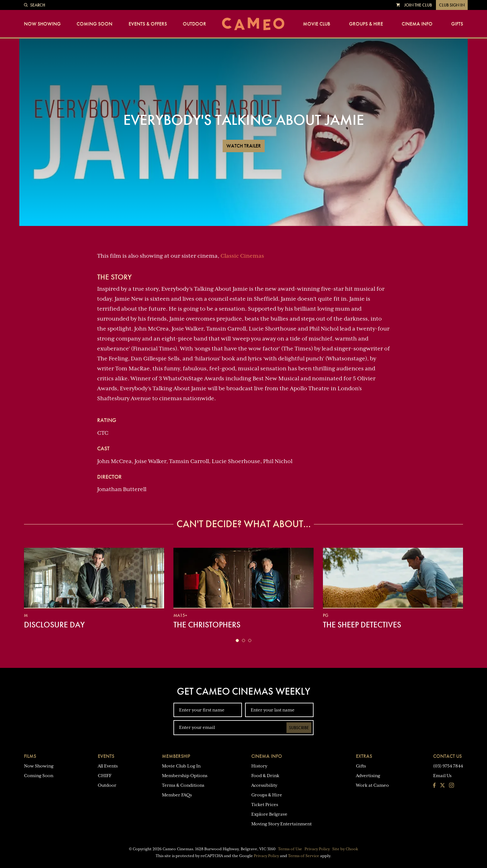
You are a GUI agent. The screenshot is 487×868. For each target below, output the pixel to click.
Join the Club (418, 5)
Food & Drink (265, 776)
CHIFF (105, 776)
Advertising (368, 776)
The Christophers (207, 625)
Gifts (457, 24)
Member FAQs (177, 795)
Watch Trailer (244, 146)
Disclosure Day (54, 625)
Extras (364, 756)
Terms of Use (290, 849)
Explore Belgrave (269, 814)
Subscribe (299, 728)
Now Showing (42, 24)
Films (30, 756)
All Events (108, 766)
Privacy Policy (317, 849)
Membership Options (185, 776)
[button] (237, 640)
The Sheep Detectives (362, 625)
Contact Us (447, 756)
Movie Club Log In (181, 766)
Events (106, 756)
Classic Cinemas (242, 256)
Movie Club (317, 24)
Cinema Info (417, 24)
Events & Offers (148, 24)
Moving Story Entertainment (281, 824)
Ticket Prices (265, 805)
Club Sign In (452, 5)
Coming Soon (95, 24)
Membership (176, 756)
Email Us (442, 776)
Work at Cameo (372, 785)
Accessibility (264, 785)
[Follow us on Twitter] (442, 786)
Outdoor (194, 24)
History (259, 766)
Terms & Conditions (183, 785)
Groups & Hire (366, 24)
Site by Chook (345, 849)
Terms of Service (304, 856)
